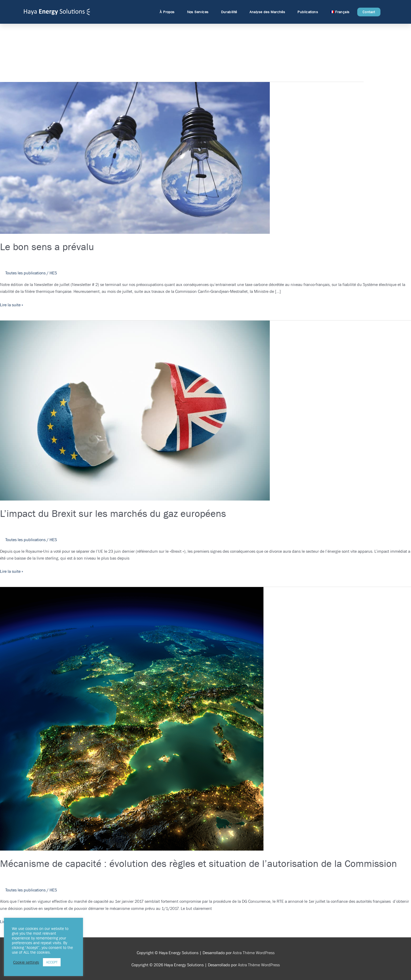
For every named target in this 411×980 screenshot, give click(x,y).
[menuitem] (340, 12)
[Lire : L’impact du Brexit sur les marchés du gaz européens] (135, 410)
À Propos (168, 12)
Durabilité (230, 12)
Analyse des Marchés (269, 12)
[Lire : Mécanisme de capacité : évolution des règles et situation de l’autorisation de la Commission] (132, 718)
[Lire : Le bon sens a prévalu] (135, 157)
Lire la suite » (12, 305)
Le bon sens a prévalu (47, 246)
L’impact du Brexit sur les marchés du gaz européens (113, 513)
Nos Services (199, 12)
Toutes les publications (25, 273)
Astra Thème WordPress (254, 953)
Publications (309, 12)
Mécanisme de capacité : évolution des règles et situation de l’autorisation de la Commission (199, 863)
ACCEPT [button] (52, 962)
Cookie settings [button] (26, 962)
